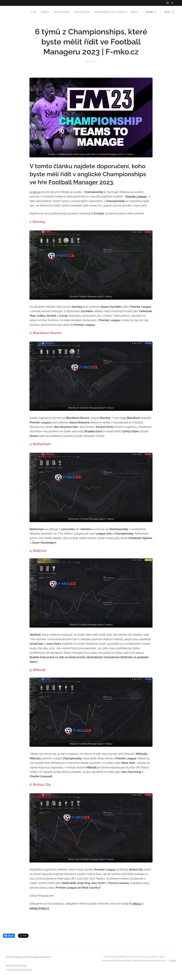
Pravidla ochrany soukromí (19, 970)
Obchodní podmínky (17, 965)
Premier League (136, 196)
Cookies (172, 961)
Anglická (35, 192)
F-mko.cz (136, 904)
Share (9, 936)
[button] (152, 12)
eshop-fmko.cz (39, 908)
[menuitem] (29, 12)
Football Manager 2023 (81, 182)
